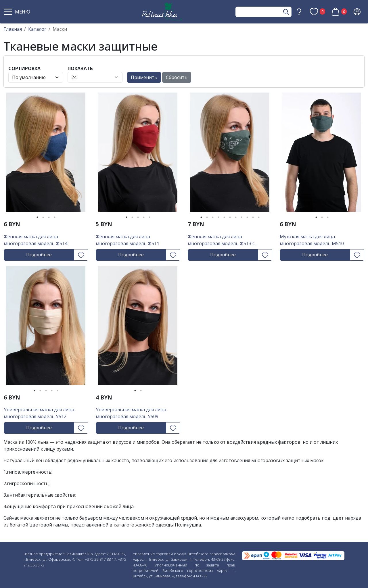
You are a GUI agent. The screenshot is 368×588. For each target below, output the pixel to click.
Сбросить (177, 77)
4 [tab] (55, 217)
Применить (144, 77)
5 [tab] (149, 217)
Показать (80, 68)
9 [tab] (247, 217)
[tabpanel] (46, 154)
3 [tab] (49, 217)
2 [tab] (43, 217)
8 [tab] (241, 217)
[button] (18, 12)
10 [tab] (253, 217)
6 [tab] (230, 217)
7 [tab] (236, 217)
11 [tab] (259, 217)
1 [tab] (37, 217)
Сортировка (24, 68)
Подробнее (39, 255)
